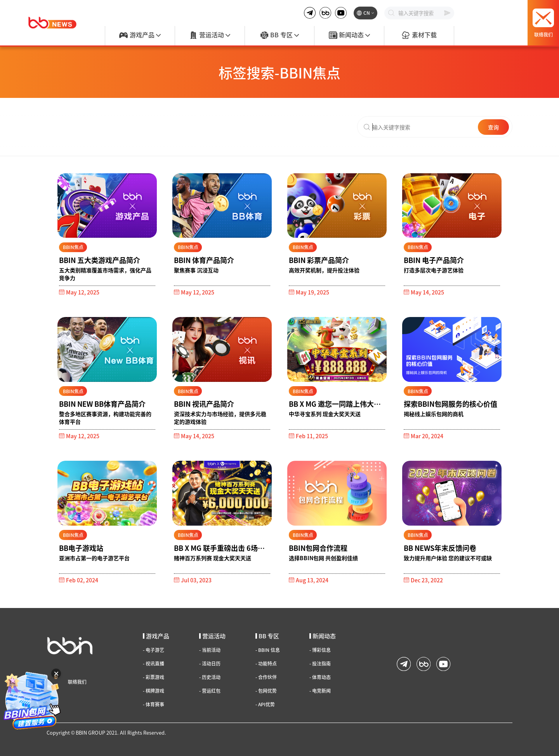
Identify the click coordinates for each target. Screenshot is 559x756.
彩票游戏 (154, 677)
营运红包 (210, 691)
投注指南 (320, 664)
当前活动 (210, 650)
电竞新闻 (320, 691)
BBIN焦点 (73, 247)
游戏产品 (140, 35)
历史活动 (210, 677)
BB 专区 (279, 35)
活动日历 (210, 664)
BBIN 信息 (268, 650)
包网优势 (266, 691)
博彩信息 (320, 650)
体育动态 (320, 677)
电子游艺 (154, 650)
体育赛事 (154, 704)
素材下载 (419, 35)
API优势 (265, 704)
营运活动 (210, 35)
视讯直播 (154, 664)
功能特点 (266, 664)
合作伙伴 (266, 677)
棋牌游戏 (154, 691)
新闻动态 (349, 35)
